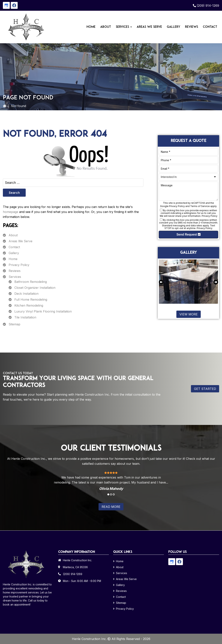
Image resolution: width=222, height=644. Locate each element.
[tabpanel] (111, 481)
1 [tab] (108, 494)
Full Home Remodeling (31, 299)
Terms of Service (200, 206)
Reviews (15, 271)
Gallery (14, 253)
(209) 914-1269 (208, 6)
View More (189, 314)
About (13, 235)
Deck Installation (26, 294)
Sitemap (14, 324)
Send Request (188, 234)
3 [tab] (114, 494)
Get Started (205, 389)
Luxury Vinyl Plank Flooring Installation (43, 311)
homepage (11, 212)
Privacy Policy (19, 265)
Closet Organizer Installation (35, 288)
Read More (111, 507)
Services (15, 277)
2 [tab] (111, 494)
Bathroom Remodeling (31, 282)
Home (13, 259)
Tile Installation (25, 317)
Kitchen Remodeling (29, 305)
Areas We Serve (21, 241)
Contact (14, 247)
